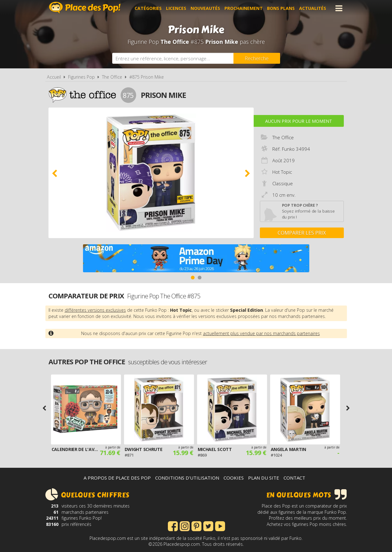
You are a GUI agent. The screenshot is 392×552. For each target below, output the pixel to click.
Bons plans (281, 8)
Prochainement (244, 8)
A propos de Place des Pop (117, 478)
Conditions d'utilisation (187, 478)
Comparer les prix (302, 233)
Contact (294, 478)
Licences (176, 8)
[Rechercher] (257, 58)
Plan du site (264, 478)
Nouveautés (205, 8)
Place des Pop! (85, 8)
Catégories (148, 8)
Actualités (313, 8)
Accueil (54, 77)
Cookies (234, 478)
